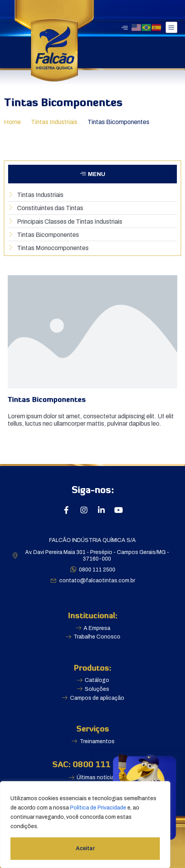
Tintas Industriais (54, 122)
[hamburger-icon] (171, 27)
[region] (85, 825)
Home (12, 122)
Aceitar (85, 848)
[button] (92, 174)
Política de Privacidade (98, 808)
